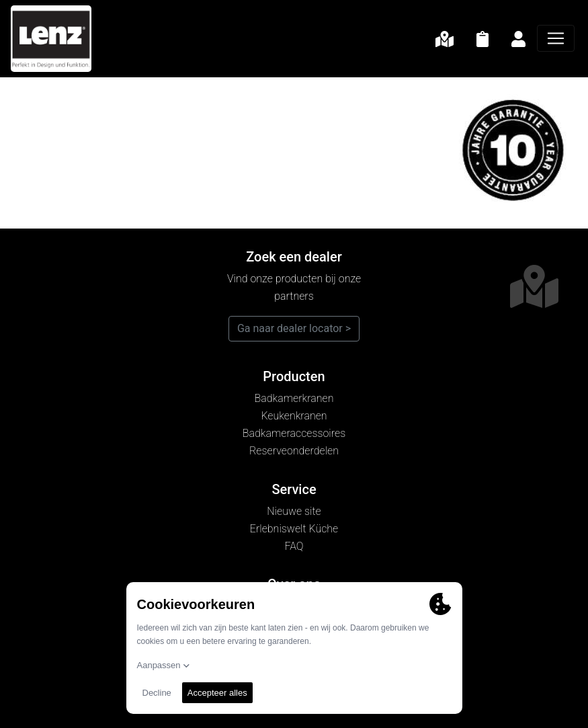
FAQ (294, 546)
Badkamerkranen (294, 398)
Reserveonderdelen (294, 451)
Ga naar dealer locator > (294, 328)
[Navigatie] (556, 38)
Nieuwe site (294, 511)
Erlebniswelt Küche (294, 529)
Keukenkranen (294, 416)
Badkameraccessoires (294, 433)
